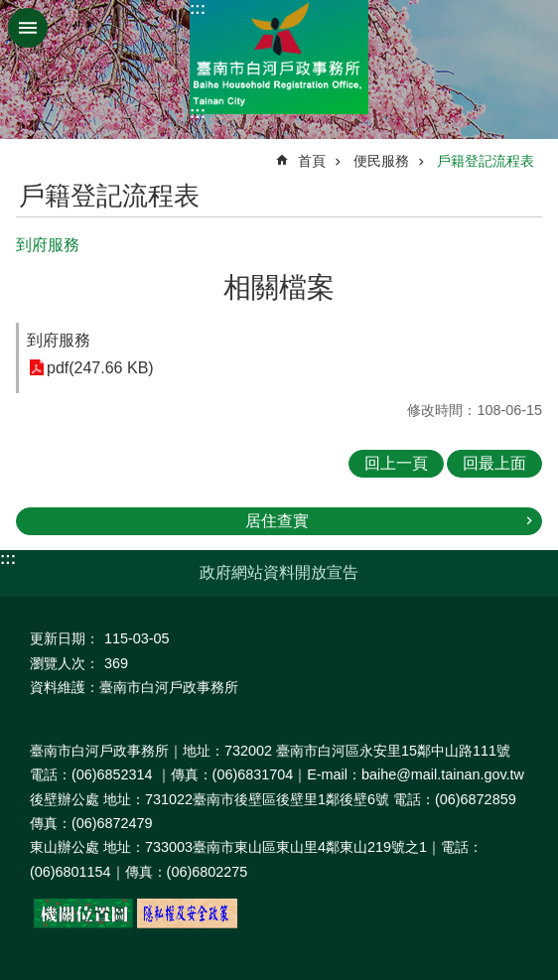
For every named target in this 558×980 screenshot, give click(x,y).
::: (198, 8)
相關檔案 (279, 287)
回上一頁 (396, 463)
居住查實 (277, 521)
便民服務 (381, 161)
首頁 (312, 161)
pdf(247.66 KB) (100, 368)
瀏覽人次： (65, 663)
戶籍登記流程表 (486, 161)
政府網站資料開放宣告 (279, 572)
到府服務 (59, 340)
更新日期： (65, 638)
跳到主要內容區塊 (10, 10)
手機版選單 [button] (28, 28)
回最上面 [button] (494, 463)
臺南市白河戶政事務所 (279, 57)
